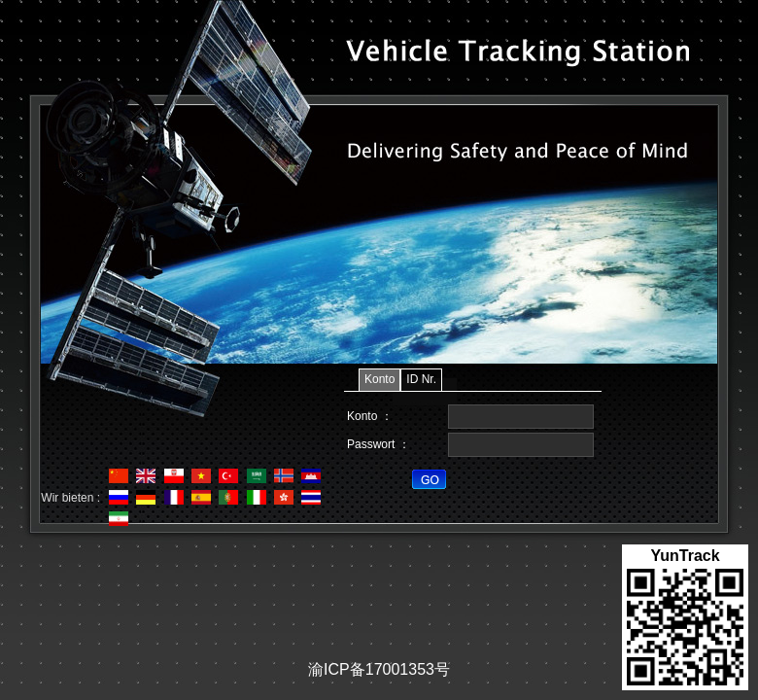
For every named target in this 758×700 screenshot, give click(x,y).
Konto (379, 379)
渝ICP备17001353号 (379, 669)
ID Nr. (421, 379)
